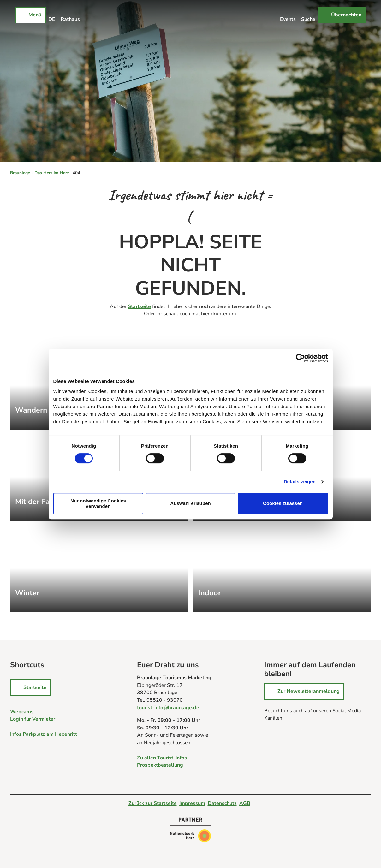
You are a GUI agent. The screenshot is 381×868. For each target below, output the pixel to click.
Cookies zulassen (283, 503)
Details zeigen (300, 482)
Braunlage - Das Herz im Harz (39, 173)
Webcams (22, 712)
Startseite (139, 306)
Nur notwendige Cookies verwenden (98, 503)
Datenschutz (222, 803)
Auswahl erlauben (190, 503)
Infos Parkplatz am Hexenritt (44, 734)
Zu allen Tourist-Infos (162, 758)
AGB (245, 803)
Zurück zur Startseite (153, 803)
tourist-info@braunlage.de (168, 708)
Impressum (192, 803)
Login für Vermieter (33, 719)
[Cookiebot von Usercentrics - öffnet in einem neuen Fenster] (300, 358)
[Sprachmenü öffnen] (52, 15)
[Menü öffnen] (30, 15)
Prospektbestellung (160, 765)
